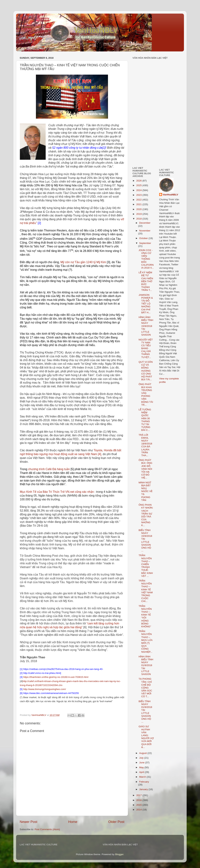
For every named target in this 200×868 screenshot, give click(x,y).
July (142, 758)
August (143, 753)
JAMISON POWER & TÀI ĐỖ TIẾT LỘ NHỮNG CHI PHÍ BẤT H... (146, 304)
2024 (139, 190)
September (145, 243)
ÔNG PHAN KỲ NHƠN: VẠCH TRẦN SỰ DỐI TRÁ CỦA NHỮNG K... (146, 515)
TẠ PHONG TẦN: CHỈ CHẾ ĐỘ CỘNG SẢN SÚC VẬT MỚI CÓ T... (145, 688)
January (144, 789)
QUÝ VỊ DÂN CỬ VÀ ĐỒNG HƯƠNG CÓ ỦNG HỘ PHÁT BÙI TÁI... (146, 371)
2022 (139, 200)
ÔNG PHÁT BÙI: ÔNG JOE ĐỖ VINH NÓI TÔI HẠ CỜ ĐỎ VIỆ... (145, 469)
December (145, 223)
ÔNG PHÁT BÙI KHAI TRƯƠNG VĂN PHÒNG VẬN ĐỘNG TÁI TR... (146, 394)
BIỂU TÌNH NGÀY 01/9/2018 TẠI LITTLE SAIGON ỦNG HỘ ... (145, 712)
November (145, 231)
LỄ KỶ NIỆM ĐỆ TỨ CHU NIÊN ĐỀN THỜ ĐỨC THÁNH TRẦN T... (146, 281)
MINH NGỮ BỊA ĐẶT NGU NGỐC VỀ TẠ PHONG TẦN (146, 491)
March (143, 777)
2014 (139, 810)
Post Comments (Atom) (47, 829)
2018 (139, 219)
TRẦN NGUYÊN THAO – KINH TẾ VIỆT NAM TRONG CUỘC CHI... (146, 591)
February (144, 782)
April (142, 772)
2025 (139, 185)
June (142, 763)
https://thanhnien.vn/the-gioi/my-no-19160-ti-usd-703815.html (56, 677)
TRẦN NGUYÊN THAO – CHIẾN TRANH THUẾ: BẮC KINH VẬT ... (146, 566)
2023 (139, 195)
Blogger (119, 854)
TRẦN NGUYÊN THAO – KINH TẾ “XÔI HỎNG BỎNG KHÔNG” (145, 616)
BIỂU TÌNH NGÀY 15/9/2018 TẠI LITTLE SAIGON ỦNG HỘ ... (145, 540)
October (144, 238)
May (142, 767)
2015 (139, 805)
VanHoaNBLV (170, 195)
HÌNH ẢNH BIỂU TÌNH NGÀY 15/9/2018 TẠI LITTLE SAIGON (146, 326)
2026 (139, 181)
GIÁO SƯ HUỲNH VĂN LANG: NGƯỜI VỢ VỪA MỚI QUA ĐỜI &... (146, 737)
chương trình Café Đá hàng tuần (49, 469)
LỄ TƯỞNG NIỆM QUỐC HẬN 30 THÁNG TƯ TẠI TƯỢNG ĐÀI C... (145, 420)
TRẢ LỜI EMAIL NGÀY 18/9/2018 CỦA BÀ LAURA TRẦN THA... (145, 445)
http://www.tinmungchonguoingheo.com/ (45, 689)
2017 (139, 795)
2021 (139, 204)
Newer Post (29, 822)
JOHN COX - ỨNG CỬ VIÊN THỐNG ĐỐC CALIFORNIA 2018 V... (146, 259)
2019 (139, 214)
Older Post (116, 822)
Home (73, 822)
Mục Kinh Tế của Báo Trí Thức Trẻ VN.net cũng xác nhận (57, 492)
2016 (139, 800)
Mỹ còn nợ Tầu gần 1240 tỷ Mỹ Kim (83, 262)
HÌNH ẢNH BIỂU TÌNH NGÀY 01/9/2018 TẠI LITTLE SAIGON (146, 665)
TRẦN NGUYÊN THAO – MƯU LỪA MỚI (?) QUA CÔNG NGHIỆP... (145, 641)
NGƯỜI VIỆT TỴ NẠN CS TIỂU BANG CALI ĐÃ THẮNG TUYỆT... (146, 348)
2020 (139, 209)
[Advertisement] (143, 138)
